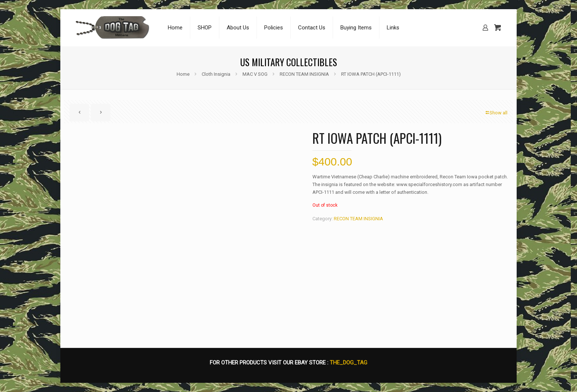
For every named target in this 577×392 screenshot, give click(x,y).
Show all (496, 113)
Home (183, 74)
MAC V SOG (255, 74)
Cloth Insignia (216, 74)
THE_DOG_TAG (348, 363)
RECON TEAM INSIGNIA (304, 74)
